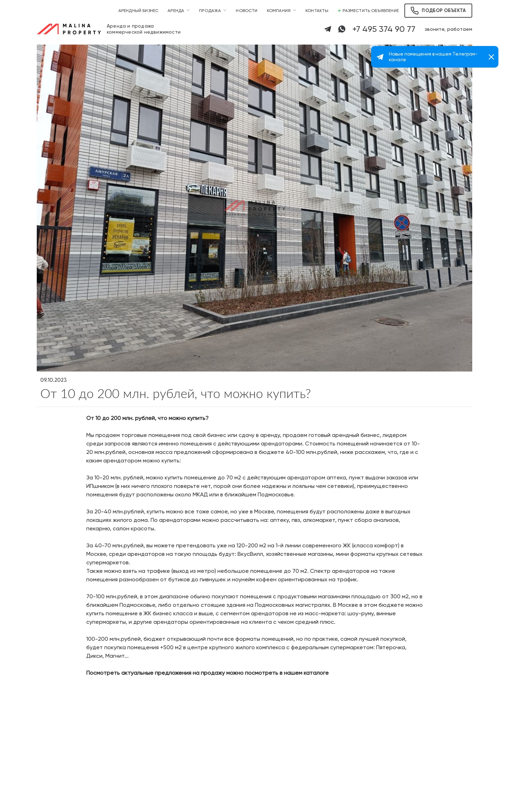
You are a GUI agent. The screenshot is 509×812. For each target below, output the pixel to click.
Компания (279, 11)
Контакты (317, 11)
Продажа (210, 11)
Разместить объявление (368, 11)
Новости (247, 11)
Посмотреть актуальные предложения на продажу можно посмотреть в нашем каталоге (207, 673)
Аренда (176, 11)
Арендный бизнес (139, 11)
